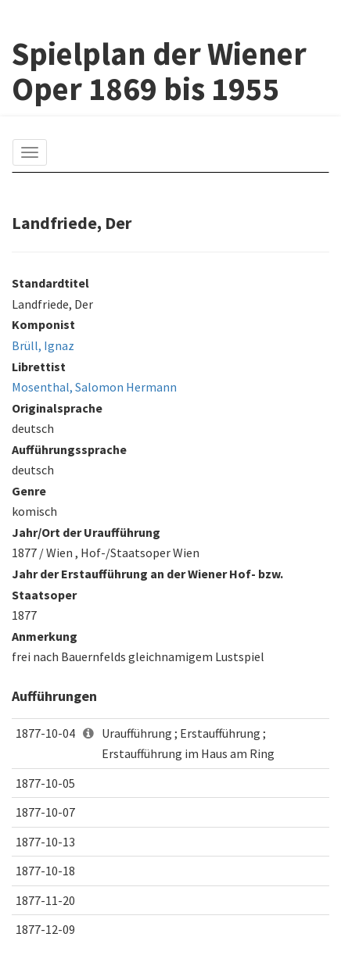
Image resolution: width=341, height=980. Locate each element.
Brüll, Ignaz (43, 345)
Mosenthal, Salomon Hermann (94, 387)
